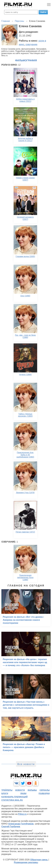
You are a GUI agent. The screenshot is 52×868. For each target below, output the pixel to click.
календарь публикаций (14, 797)
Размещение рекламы (26, 862)
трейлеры (7, 790)
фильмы (32, 790)
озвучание (31, 44)
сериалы (45, 790)
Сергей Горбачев (11, 827)
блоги (5, 793)
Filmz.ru (22, 814)
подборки (44, 793)
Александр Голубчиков (21, 824)
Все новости (26, 764)
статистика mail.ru (12, 800)
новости (20, 790)
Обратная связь (39, 860)
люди (23, 793)
